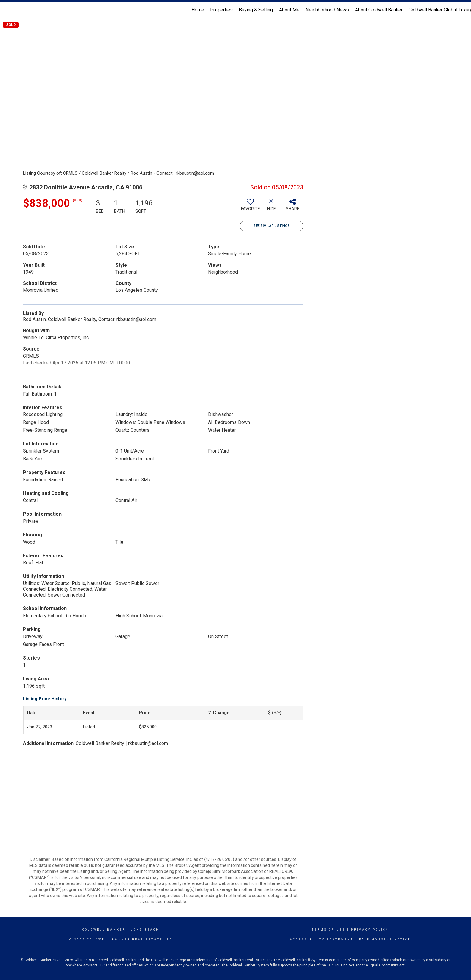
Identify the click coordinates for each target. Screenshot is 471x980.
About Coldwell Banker (379, 10)
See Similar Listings (272, 226)
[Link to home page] (8, 10)
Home (198, 10)
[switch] (250, 207)
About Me (289, 10)
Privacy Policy (370, 930)
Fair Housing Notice (385, 940)
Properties (221, 10)
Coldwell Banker (104, 930)
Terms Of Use (329, 930)
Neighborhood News (327, 10)
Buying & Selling (256, 10)
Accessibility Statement (322, 940)
